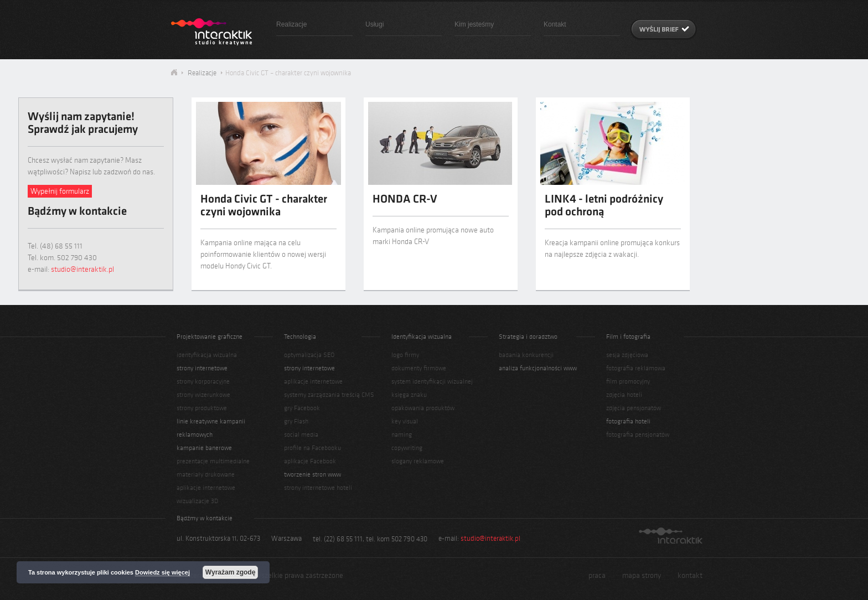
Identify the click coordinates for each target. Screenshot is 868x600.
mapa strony (642, 575)
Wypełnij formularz (60, 191)
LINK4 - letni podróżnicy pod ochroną (604, 206)
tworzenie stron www (312, 474)
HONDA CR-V (405, 200)
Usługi (374, 24)
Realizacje (291, 24)
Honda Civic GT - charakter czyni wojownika (264, 206)
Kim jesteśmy (474, 24)
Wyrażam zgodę (230, 572)
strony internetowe (202, 368)
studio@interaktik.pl (82, 269)
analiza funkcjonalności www (538, 368)
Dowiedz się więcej (162, 572)
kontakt (690, 575)
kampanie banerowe (204, 448)
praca (597, 575)
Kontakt (555, 24)
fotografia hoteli (628, 421)
